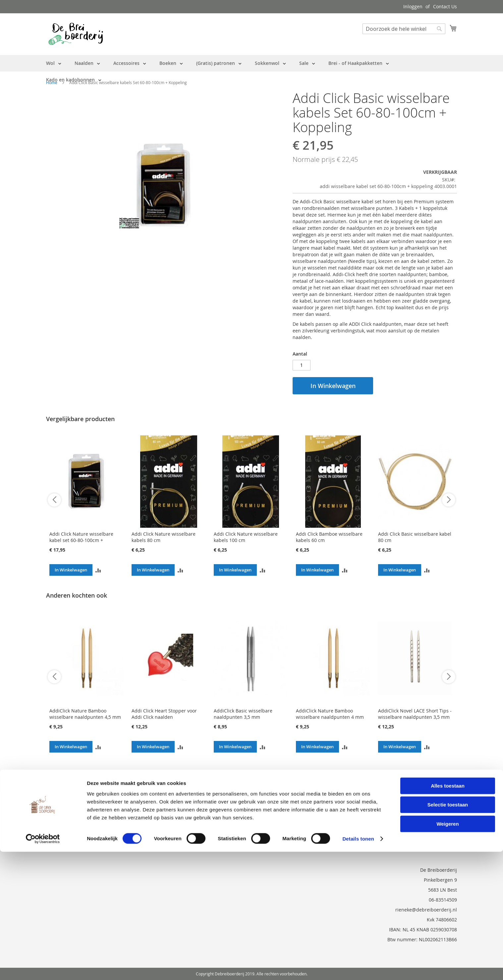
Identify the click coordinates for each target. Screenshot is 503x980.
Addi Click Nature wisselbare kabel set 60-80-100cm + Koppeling (81, 540)
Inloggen (413, 6)
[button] (98, 570)
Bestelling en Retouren (71, 801)
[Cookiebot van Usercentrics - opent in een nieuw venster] (43, 967)
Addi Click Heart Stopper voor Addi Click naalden (164, 714)
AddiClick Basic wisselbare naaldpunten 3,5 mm (243, 714)
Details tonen (358, 967)
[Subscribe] (439, 794)
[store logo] (76, 34)
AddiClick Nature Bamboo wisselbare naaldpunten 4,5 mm (85, 714)
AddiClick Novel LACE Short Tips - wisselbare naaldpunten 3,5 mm (415, 714)
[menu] (251, 72)
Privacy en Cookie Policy (72, 829)
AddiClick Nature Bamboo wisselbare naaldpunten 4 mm (330, 714)
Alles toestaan (448, 914)
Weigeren (447, 952)
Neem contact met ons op (75, 811)
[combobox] (404, 29)
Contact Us (445, 6)
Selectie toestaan (448, 933)
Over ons (56, 792)
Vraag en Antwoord (67, 820)
